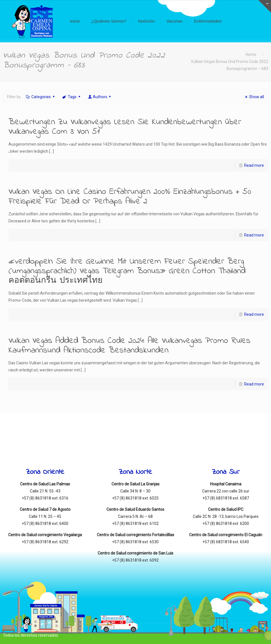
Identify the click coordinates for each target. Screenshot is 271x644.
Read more (254, 165)
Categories (41, 97)
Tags (72, 97)
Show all (254, 97)
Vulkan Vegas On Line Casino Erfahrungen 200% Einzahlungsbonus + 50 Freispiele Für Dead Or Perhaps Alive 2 (130, 197)
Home (251, 54)
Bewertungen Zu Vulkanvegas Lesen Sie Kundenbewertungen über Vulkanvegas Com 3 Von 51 (125, 127)
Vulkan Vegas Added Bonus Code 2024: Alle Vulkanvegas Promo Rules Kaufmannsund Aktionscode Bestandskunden (129, 346)
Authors (100, 97)
